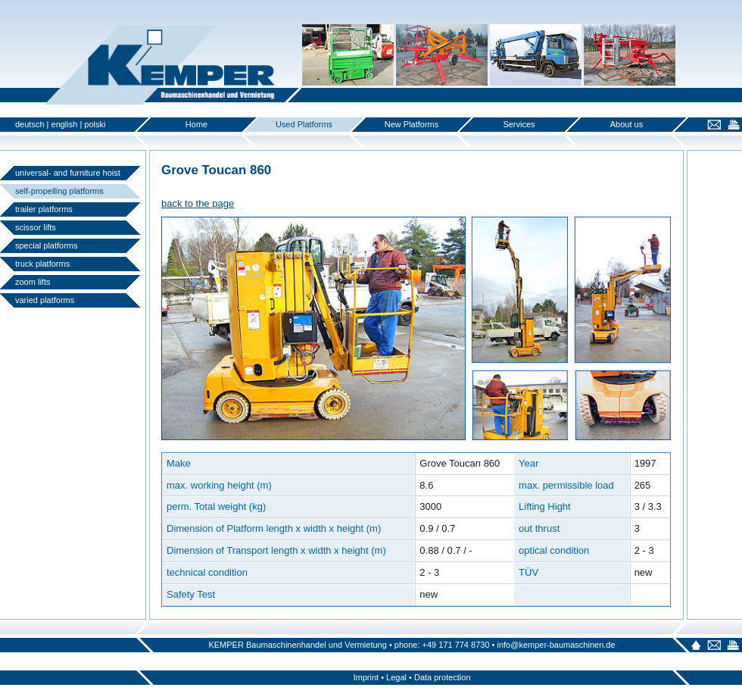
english (65, 124)
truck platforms (42, 264)
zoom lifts (33, 282)
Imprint (366, 677)
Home (196, 124)
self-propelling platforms (59, 191)
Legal (396, 677)
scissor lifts (36, 227)
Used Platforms (304, 124)
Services (519, 124)
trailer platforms (44, 209)
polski (95, 124)
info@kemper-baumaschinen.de (556, 645)
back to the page (198, 203)
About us (627, 124)
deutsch (30, 124)
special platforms (47, 245)
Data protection (443, 677)
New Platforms (412, 124)
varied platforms (45, 300)
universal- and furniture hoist (68, 173)
